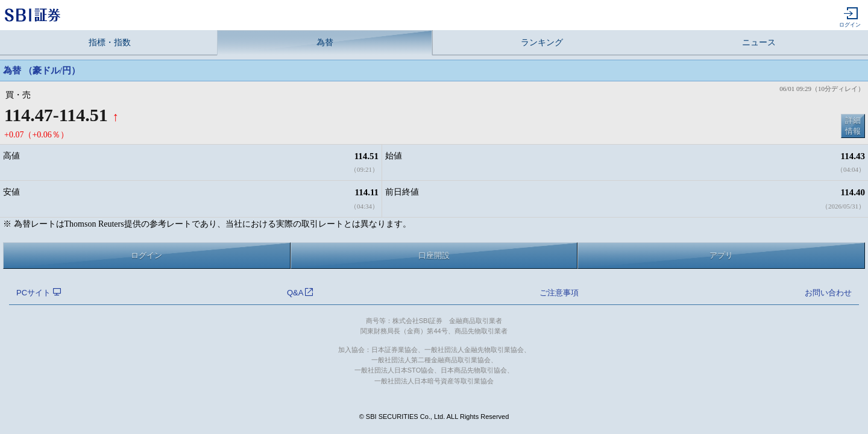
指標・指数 (110, 42)
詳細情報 (853, 126)
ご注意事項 (559, 293)
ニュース (759, 42)
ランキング (542, 42)
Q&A (300, 293)
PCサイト (39, 293)
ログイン (850, 17)
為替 (325, 42)
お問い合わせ (828, 293)
